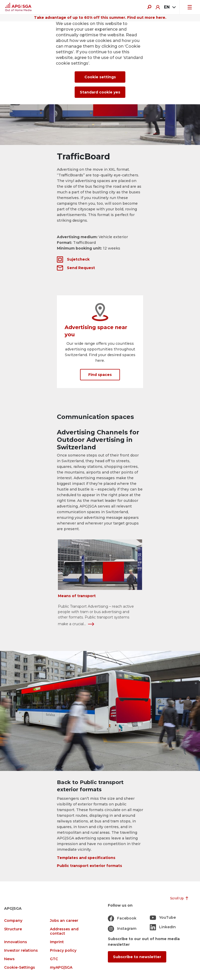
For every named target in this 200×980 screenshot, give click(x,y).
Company (13, 921)
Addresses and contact (64, 931)
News (9, 959)
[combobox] (170, 7)
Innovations (16, 942)
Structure (13, 929)
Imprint (57, 942)
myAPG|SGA (61, 968)
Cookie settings (100, 77)
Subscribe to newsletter (137, 957)
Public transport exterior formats (89, 866)
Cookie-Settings (20, 968)
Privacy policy (63, 951)
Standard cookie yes (100, 92)
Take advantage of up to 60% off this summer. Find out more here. (100, 18)
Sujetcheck (78, 259)
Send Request (81, 268)
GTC (54, 959)
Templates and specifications (86, 858)
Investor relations (21, 951)
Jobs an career (64, 921)
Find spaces (100, 375)
